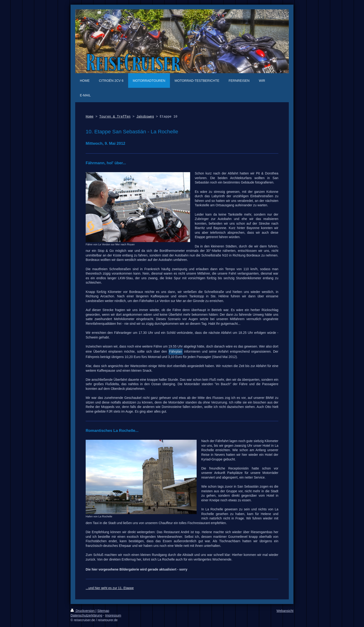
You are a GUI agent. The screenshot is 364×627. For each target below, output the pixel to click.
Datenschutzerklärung (86, 615)
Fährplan (176, 351)
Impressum (113, 615)
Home (90, 117)
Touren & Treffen (115, 117)
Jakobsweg (145, 117)
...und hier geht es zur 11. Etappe (110, 588)
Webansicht (285, 611)
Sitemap (103, 611)
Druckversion (83, 611)
